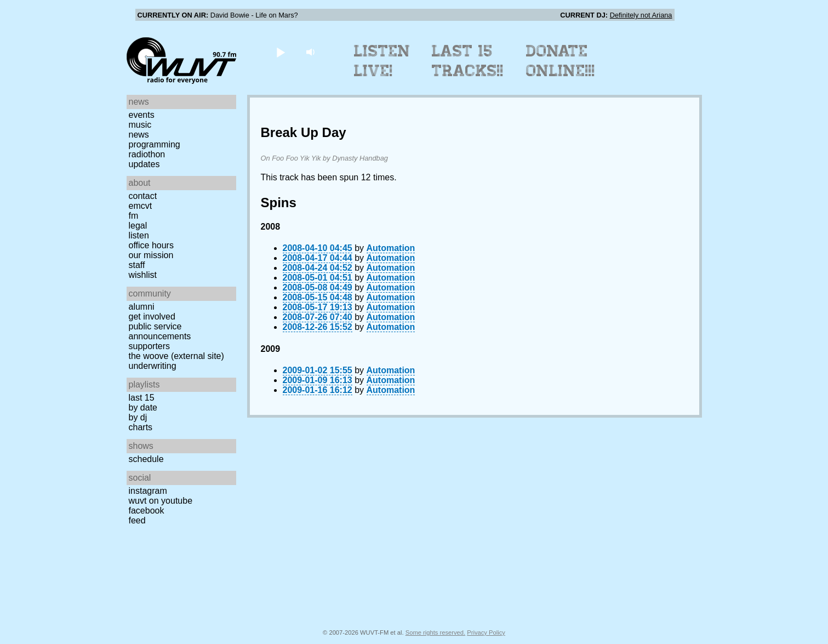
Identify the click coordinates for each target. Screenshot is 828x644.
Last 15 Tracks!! (468, 61)
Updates (144, 164)
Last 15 (142, 398)
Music (140, 125)
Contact (143, 196)
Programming (155, 144)
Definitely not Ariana (641, 15)
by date (143, 408)
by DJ (138, 417)
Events (142, 115)
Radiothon (147, 154)
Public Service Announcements (160, 331)
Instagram (148, 491)
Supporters (150, 346)
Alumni (142, 307)
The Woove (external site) (176, 356)
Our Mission (151, 255)
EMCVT (141, 206)
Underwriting (153, 366)
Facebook (147, 511)
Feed (137, 520)
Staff (137, 265)
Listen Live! (382, 61)
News (139, 135)
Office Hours (151, 245)
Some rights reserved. (435, 632)
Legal (138, 226)
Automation (391, 248)
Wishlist (143, 275)
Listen (139, 235)
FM (134, 216)
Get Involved (152, 317)
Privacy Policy (486, 632)
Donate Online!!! (561, 61)
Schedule (146, 459)
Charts (141, 427)
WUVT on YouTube (161, 501)
